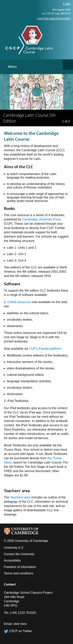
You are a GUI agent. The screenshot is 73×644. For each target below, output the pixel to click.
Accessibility (12, 560)
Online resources (19, 302)
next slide (67, 84)
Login (67, 4)
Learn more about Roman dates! (54, 19)
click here (20, 624)
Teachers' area (20, 497)
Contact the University (19, 554)
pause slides (35, 91)
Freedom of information (20, 567)
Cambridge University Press (41, 219)
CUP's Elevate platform (45, 349)
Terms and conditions (19, 573)
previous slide (4, 84)
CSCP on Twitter (18, 631)
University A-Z (14, 548)
